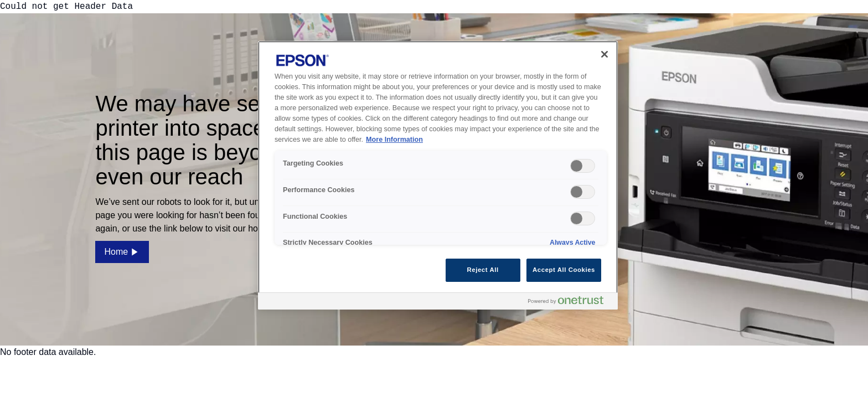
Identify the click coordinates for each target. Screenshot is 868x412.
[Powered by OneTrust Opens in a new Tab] (570, 303)
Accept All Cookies (564, 270)
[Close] (604, 54)
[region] (438, 175)
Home (122, 252)
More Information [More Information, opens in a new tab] (394, 140)
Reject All (483, 270)
